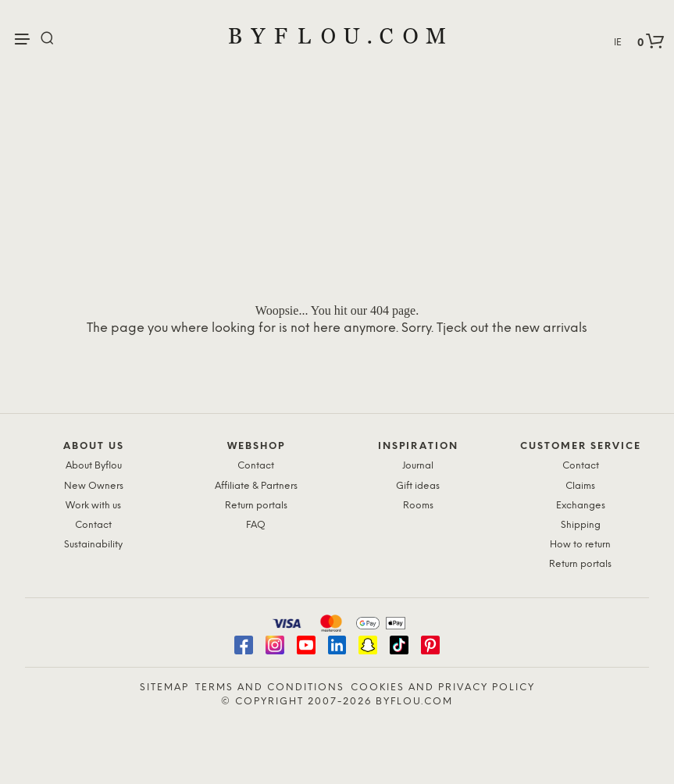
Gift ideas (418, 486)
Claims (580, 486)
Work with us (93, 506)
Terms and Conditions (270, 688)
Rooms (418, 506)
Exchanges (581, 506)
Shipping (581, 525)
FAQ (256, 525)
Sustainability (93, 545)
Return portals (256, 506)
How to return (580, 545)
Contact (93, 525)
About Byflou (94, 466)
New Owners (94, 486)
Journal (418, 466)
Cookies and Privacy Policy (443, 688)
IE (618, 43)
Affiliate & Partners (256, 486)
